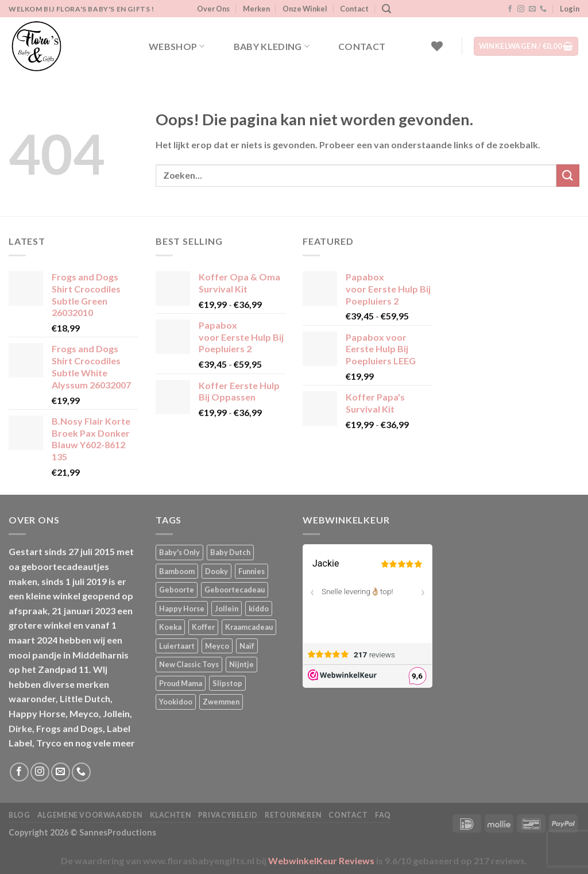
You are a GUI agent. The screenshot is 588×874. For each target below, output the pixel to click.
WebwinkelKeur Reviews (321, 860)
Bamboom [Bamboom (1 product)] (177, 571)
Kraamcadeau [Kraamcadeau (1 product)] (249, 627)
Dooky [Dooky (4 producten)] (216, 571)
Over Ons (213, 9)
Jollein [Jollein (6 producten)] (227, 609)
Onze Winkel (305, 9)
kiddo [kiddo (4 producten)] (259, 609)
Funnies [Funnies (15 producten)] (252, 571)
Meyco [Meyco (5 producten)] (217, 646)
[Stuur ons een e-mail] (532, 9)
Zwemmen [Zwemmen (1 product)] (221, 702)
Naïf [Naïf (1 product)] (247, 646)
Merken (256, 9)
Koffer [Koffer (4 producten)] (203, 627)
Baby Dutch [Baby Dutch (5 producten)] (230, 552)
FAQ (383, 815)
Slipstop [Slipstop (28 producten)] (227, 683)
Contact (354, 9)
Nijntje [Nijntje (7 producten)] (241, 664)
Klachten (171, 815)
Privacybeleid (228, 815)
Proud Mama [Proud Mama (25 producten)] (181, 683)
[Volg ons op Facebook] (510, 9)
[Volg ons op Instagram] (521, 9)
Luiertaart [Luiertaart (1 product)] (177, 646)
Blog (19, 815)
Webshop (177, 47)
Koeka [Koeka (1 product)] (170, 627)
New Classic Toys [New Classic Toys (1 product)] (189, 664)
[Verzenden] (568, 176)
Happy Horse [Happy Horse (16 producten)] (182, 609)
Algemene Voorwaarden (90, 815)
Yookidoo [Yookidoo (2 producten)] (176, 702)
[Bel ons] (543, 9)
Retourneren (293, 815)
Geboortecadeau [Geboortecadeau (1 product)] (235, 590)
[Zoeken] (386, 9)
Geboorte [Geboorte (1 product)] (177, 590)
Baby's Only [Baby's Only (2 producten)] (179, 552)
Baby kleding (272, 47)
